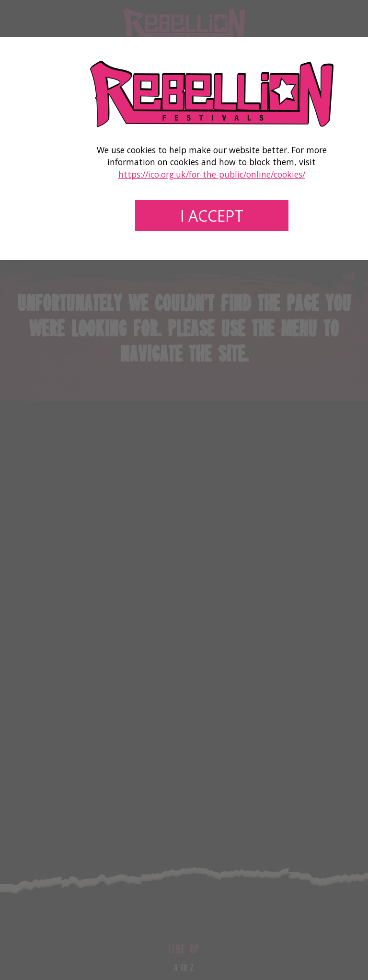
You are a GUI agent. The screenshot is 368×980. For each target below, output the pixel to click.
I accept (212, 216)
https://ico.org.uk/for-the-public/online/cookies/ (212, 174)
